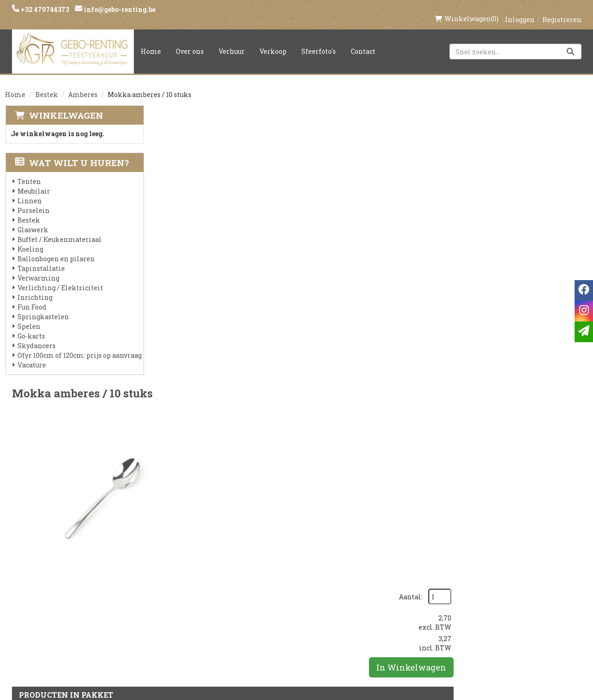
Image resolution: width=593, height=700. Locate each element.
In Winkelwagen (539, 195)
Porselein (33, 201)
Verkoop (273, 42)
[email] (584, 332)
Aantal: (538, 124)
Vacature (31, 355)
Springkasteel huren (295, 643)
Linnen (29, 191)
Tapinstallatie (41, 259)
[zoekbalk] (515, 42)
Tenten (29, 172)
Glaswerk (32, 220)
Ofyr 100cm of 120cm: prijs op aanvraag (79, 346)
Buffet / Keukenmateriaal (59, 230)
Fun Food (32, 297)
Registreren (562, 10)
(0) (467, 9)
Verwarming (38, 268)
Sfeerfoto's (319, 42)
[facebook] (456, 569)
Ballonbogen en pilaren (56, 249)
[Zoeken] (570, 42)
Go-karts (31, 326)
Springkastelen (43, 307)
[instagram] (475, 569)
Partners (176, 580)
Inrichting (35, 288)
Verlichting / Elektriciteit (60, 278)
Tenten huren (282, 627)
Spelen (29, 317)
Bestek (47, 85)
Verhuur (232, 42)
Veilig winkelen (286, 580)
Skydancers (36, 336)
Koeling (30, 239)
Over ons (190, 42)
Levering (272, 564)
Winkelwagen (66, 106)
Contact (363, 42)
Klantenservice (383, 564)
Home (151, 42)
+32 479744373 (44, 9)
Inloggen (520, 10)
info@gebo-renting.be (119, 9)
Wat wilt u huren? (72, 153)
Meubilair (33, 181)
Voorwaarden (185, 596)
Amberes (83, 85)
